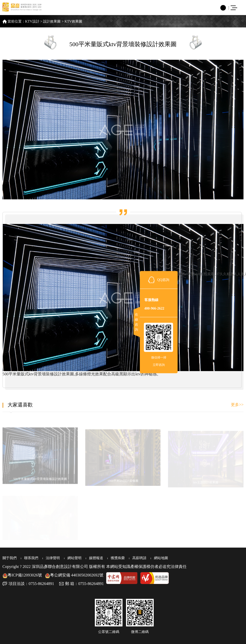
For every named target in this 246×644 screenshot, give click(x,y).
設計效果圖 (52, 21)
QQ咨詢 (163, 280)
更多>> (237, 405)
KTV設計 (32, 21)
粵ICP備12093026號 (22, 575)
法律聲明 (53, 558)
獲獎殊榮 (118, 558)
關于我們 (10, 558)
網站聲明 (74, 558)
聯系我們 (31, 558)
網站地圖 (161, 558)
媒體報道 (96, 558)
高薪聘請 (139, 558)
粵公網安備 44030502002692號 (74, 575)
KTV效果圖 (73, 21)
